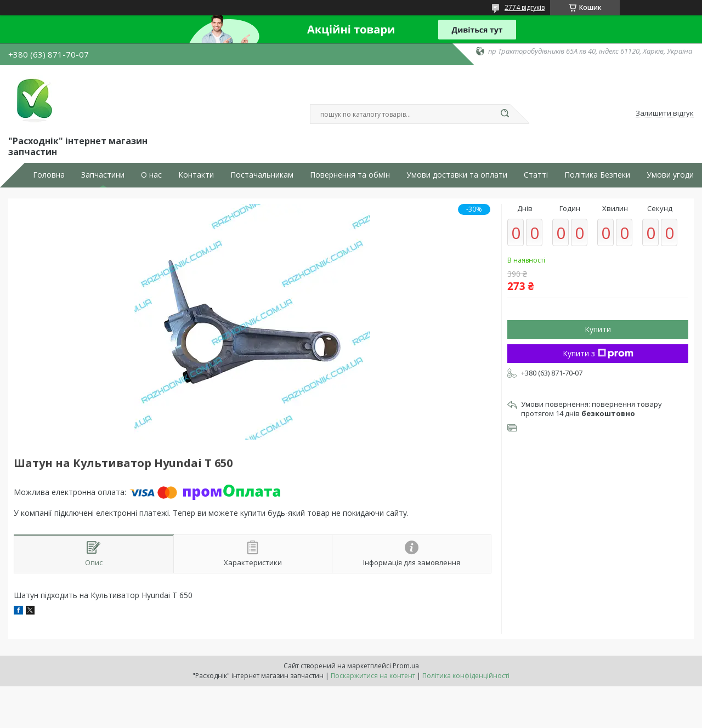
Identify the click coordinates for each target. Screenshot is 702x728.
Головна (49, 175)
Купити (598, 329)
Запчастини (103, 175)
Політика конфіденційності (466, 676)
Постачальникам (262, 175)
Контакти (196, 175)
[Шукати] (505, 114)
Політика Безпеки (597, 175)
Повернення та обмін (350, 175)
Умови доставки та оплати (457, 175)
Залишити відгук (665, 113)
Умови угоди (670, 175)
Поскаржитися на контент (373, 676)
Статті (536, 175)
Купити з (598, 353)
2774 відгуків (525, 7)
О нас (151, 175)
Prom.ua (406, 666)
